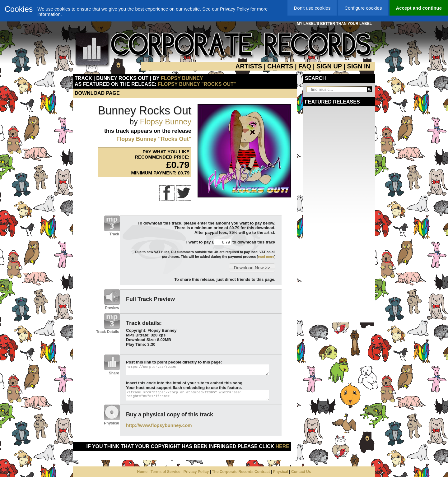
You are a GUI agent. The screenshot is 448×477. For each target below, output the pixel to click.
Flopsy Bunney (182, 78)
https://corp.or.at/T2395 (197, 370)
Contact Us (301, 472)
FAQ (305, 66)
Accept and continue (419, 8)
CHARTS (280, 66)
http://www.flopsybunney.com (159, 425)
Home (142, 472)
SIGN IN (359, 66)
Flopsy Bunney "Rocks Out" (197, 84)
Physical (280, 472)
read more (266, 257)
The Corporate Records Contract (241, 472)
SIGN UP (329, 66)
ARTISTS (249, 66)
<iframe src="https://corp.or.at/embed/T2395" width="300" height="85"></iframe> (197, 395)
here (282, 446)
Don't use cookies (312, 8)
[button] (252, 268)
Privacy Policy (234, 9)
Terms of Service (166, 472)
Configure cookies (363, 8)
